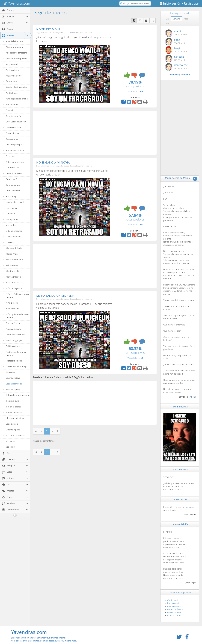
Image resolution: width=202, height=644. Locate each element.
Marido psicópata (14, 248)
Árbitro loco (11, 82)
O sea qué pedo (13, 323)
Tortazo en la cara (14, 412)
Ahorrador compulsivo (16, 59)
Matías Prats (12, 254)
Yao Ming (10, 447)
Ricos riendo (12, 372)
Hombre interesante (15, 202)
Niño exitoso (12, 303)
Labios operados (14, 237)
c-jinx (193, 397)
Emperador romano (15, 150)
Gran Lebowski (13, 191)
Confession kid (13, 133)
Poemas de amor (175, 606)
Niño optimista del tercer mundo (18, 316)
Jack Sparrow (12, 219)
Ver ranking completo (180, 75)
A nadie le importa (14, 41)
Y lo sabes (10, 441)
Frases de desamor (176, 609)
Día (167, 19)
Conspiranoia (12, 139)
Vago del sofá (12, 424)
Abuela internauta (14, 47)
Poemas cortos (174, 603)
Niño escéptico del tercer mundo (17, 296)
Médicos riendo (13, 265)
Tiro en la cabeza (14, 407)
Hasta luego (11, 196)
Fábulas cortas (174, 615)
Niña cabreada (13, 282)
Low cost (10, 242)
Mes (186, 19)
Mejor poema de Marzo (177, 178)
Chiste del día (180, 470)
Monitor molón (13, 271)
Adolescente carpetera (16, 53)
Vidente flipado (13, 430)
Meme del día (180, 407)
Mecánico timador (14, 260)
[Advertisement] (95, 133)
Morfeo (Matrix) (13, 277)
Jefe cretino (11, 225)
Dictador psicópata (15, 145)
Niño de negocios (14, 288)
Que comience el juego (16, 366)
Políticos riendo (13, 346)
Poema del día (180, 524)
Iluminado (11, 214)
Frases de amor (174, 612)
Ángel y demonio (14, 76)
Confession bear (13, 127)
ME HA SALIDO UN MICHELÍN (55, 296)
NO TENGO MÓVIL (48, 29)
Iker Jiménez (12, 208)
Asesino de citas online (16, 87)
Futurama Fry (12, 168)
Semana (176, 19)
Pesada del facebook (15, 335)
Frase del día (180, 499)
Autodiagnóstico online (17, 99)
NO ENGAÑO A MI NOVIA (53, 162)
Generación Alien (14, 173)
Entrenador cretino (15, 162)
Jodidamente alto (14, 231)
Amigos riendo (13, 70)
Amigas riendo (13, 64)
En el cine (10, 156)
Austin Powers (13, 93)
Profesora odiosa (14, 361)
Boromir (10, 110)
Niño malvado (12, 309)
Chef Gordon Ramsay (16, 122)
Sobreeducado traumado (18, 395)
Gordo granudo (13, 185)
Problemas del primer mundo (16, 353)
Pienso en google (14, 340)
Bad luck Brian (12, 105)
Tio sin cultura (12, 401)
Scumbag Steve (13, 378)
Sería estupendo (13, 389)
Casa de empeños (14, 116)
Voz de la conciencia (15, 435)
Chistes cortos (174, 600)
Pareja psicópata (14, 329)
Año (168, 24)
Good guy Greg (13, 179)
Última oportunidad (15, 418)
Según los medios (12, 384)
